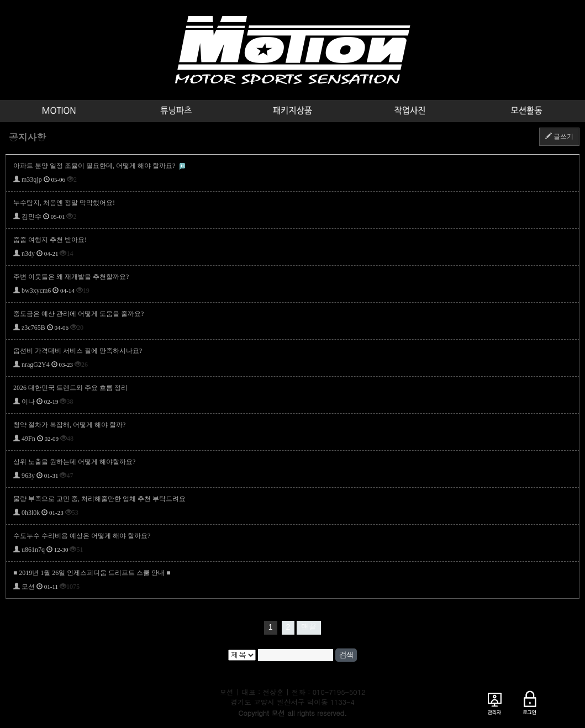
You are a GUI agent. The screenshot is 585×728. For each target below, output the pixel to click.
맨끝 (309, 627)
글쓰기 (559, 136)
